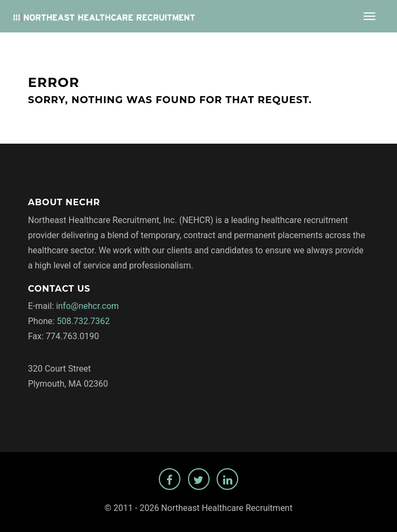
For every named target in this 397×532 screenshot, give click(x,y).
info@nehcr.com (88, 306)
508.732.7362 (83, 321)
